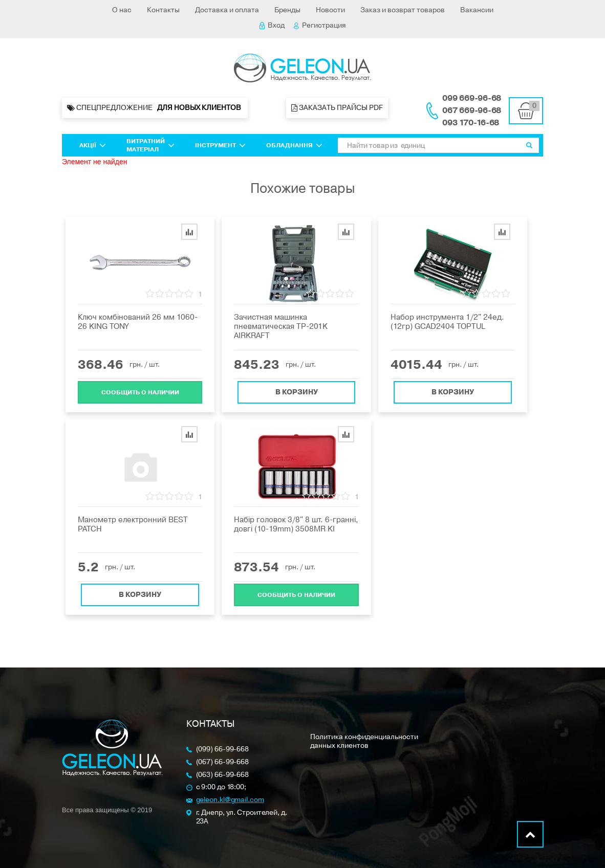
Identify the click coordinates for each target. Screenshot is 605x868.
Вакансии (477, 10)
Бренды (287, 10)
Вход (272, 25)
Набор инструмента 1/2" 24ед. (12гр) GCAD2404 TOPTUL (447, 322)
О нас (122, 10)
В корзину (297, 390)
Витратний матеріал (150, 145)
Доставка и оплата (227, 10)
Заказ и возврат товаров (403, 10)
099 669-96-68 (472, 98)
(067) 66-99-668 (223, 762)
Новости (330, 10)
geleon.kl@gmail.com (230, 800)
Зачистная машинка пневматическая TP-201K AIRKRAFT (281, 326)
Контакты (163, 10)
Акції (93, 145)
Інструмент (220, 145)
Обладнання (294, 145)
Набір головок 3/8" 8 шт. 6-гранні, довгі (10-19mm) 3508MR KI (296, 524)
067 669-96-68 (472, 110)
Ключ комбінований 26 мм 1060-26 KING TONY (138, 322)
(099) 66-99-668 (223, 750)
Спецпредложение (155, 108)
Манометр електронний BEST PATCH (133, 524)
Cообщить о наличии (140, 390)
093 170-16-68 (471, 123)
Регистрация (320, 25)
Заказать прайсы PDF (337, 108)
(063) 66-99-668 (223, 775)
